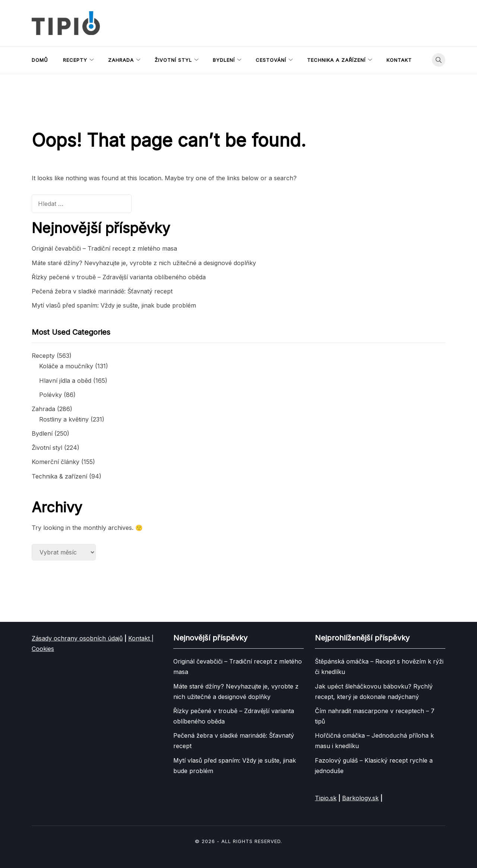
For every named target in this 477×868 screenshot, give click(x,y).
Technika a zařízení (336, 60)
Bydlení (224, 60)
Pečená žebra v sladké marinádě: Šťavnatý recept (102, 291)
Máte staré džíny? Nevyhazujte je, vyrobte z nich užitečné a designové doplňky (144, 263)
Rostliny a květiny (64, 419)
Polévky (50, 395)
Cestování (271, 60)
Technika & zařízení (59, 476)
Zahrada (121, 60)
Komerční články (56, 462)
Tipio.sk (326, 798)
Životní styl (173, 60)
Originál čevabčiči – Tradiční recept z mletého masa (104, 248)
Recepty (75, 60)
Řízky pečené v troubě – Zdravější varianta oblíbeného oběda (119, 277)
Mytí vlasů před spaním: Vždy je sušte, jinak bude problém (114, 305)
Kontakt (399, 60)
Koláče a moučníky (66, 366)
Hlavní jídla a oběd (65, 381)
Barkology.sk (360, 798)
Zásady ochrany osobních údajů (77, 638)
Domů (40, 60)
